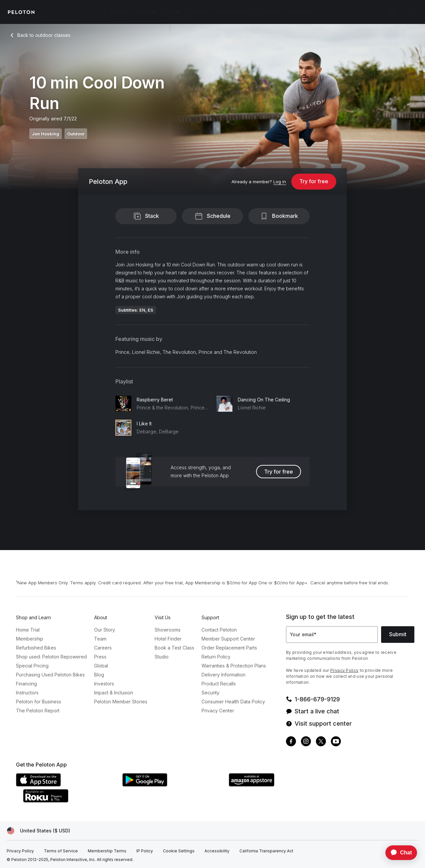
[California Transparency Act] (266, 851)
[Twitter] (321, 742)
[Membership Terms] (107, 851)
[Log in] (280, 182)
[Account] (393, 12)
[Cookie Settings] (179, 851)
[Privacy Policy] (20, 851)
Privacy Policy (344, 670)
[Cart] (412, 12)
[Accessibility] (217, 851)
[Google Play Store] (172, 785)
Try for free (314, 181)
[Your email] (332, 635)
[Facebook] (291, 742)
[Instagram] (306, 742)
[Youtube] (336, 742)
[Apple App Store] (66, 785)
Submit (398, 634)
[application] (398, 853)
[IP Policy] (145, 851)
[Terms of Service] (61, 851)
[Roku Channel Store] (72, 800)
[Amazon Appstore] (279, 785)
